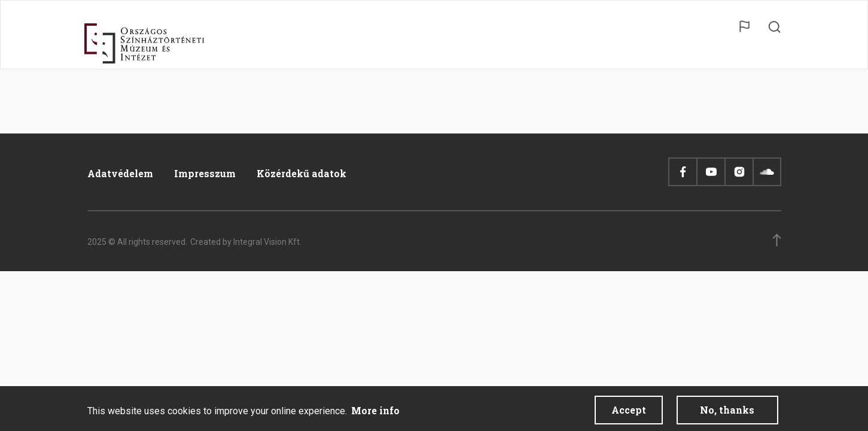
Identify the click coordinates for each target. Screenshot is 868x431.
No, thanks (727, 412)
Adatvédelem (120, 173)
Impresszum (205, 173)
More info (375, 412)
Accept (629, 412)
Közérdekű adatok (301, 173)
